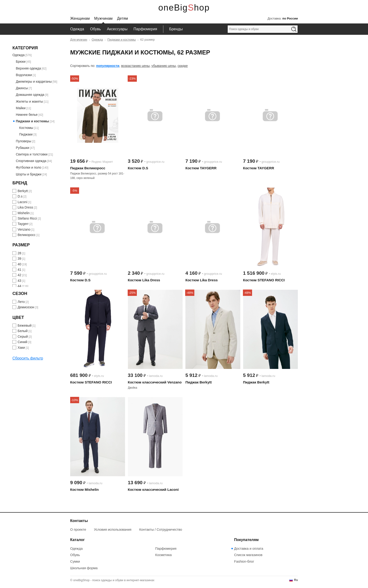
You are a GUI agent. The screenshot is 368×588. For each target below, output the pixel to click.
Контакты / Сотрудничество (161, 530)
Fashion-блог (244, 561)
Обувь (96, 29)
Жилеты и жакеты (29, 101)
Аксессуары (117, 29)
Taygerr (23, 224)
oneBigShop (184, 8)
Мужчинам (103, 18)
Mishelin (24, 213)
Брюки (21, 62)
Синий (22, 342)
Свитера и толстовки (32, 154)
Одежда (77, 29)
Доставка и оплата (249, 549)
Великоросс (27, 235)
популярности (108, 66)
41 (19, 270)
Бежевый (25, 325)
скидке (183, 66)
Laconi (22, 202)
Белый (23, 331)
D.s (20, 196)
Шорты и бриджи (29, 174)
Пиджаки (26, 134)
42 (19, 275)
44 (19, 286)
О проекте (78, 530)
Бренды (176, 29)
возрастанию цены (135, 66)
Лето (21, 302)
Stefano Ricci (27, 218)
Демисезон (26, 307)
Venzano (24, 229)
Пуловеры (23, 141)
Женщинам (80, 18)
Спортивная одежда (31, 161)
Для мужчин (79, 40)
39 (19, 259)
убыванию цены (164, 66)
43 (19, 281)
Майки (21, 108)
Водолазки (24, 75)
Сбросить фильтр (28, 358)
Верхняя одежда (28, 68)
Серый (23, 337)
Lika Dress (25, 207)
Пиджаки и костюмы (122, 40)
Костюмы (26, 128)
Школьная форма (84, 568)
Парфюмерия (145, 29)
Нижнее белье (27, 115)
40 (19, 264)
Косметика (163, 555)
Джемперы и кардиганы (34, 81)
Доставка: (283, 18)
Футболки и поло (28, 167)
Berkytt (23, 191)
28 (19, 253)
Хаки (21, 348)
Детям (123, 18)
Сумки (75, 561)
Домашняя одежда (30, 95)
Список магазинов (248, 555)
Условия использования (113, 530)
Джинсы (22, 88)
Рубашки (22, 148)
